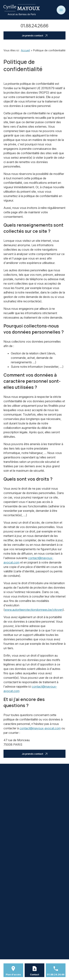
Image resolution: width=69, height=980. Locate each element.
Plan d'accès (13, 975)
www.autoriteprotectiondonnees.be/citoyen (34, 610)
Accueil (25, 50)
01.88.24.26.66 (34, 26)
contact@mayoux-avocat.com (40, 728)
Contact (34, 975)
